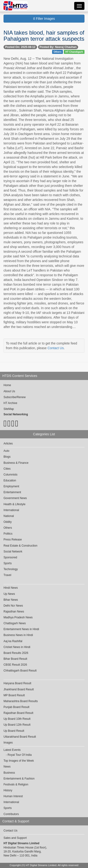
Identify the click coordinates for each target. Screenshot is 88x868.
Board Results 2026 (16, 653)
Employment (11, 486)
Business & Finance (16, 463)
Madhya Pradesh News (18, 617)
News (7, 767)
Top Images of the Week (19, 761)
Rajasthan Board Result (18, 713)
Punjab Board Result (16, 707)
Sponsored (10, 557)
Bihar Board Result (15, 659)
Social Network (13, 552)
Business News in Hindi (18, 635)
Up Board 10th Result (17, 719)
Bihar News (11, 600)
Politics (8, 534)
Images (8, 743)
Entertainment (12, 492)
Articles (8, 444)
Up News (9, 594)
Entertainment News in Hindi (21, 629)
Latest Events (12, 750)
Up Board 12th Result (17, 725)
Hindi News (11, 588)
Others (57, 52)
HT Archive (10, 403)
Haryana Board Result (17, 683)
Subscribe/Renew (15, 397)
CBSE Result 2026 (15, 665)
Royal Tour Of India (20, 755)
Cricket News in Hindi (17, 647)
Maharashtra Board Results (21, 701)
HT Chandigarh (74, 52)
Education (10, 480)
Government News (15, 498)
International (11, 510)
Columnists (10, 475)
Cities (7, 469)
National (9, 516)
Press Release (13, 540)
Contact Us (55, 348)
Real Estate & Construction (20, 546)
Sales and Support (15, 838)
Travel (7, 575)
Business (9, 773)
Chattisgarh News (15, 623)
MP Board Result (14, 695)
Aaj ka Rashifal (13, 641)
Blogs (7, 457)
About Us (9, 391)
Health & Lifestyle (14, 504)
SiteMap (9, 409)
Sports (8, 563)
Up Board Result (14, 731)
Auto (6, 451)
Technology (11, 569)
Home (7, 385)
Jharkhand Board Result (19, 689)
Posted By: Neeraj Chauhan (58, 47)
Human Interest (13, 796)
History (8, 790)
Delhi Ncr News (13, 606)
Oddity (8, 522)
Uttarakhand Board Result (20, 737)
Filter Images (44, 19)
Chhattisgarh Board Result (20, 671)
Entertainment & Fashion (19, 779)
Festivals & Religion (16, 784)
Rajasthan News (14, 612)
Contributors (11, 814)
